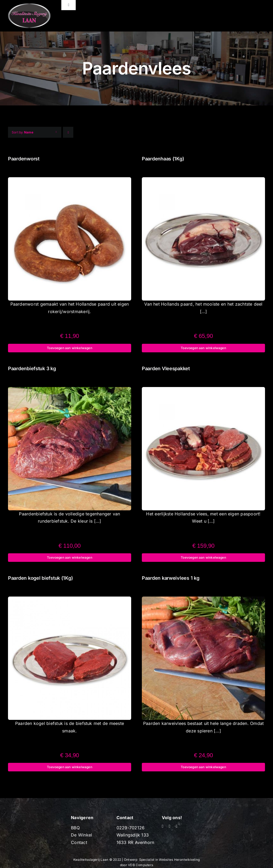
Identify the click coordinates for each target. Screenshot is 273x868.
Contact (79, 842)
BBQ (75, 828)
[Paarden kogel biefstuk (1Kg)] (70, 600)
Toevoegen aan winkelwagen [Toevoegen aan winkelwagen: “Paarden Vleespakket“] (203, 557)
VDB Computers (140, 865)
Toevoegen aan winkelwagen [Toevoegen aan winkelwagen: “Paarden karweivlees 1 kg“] (203, 767)
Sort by (23, 132)
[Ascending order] (68, 132)
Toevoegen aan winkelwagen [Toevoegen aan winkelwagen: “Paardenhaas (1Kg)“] (203, 348)
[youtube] (170, 826)
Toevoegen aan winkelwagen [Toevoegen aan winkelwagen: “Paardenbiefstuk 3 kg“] (70, 557)
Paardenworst (24, 159)
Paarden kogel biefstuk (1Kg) (40, 578)
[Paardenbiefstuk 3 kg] (70, 390)
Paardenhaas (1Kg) (163, 159)
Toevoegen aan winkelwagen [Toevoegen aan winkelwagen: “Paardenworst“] (70, 348)
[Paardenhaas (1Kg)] (203, 181)
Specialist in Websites (157, 860)
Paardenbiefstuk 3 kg (32, 368)
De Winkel (81, 835)
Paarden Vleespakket (166, 368)
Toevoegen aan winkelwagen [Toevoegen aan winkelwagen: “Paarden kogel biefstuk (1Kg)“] (70, 767)
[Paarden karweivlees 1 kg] (203, 600)
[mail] (176, 826)
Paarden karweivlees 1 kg (171, 578)
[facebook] (163, 826)
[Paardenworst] (70, 181)
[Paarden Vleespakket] (203, 390)
